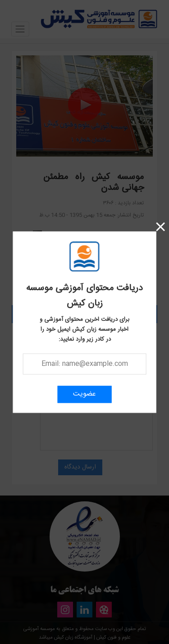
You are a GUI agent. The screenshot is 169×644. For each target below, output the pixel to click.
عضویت (84, 394)
